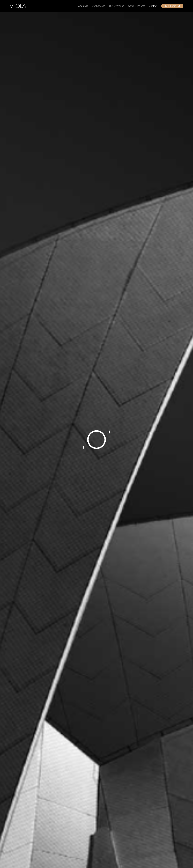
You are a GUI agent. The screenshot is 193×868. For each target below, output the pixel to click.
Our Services (98, 6)
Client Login (170, 6)
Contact (153, 6)
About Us (83, 6)
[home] (18, 6)
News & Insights (137, 6)
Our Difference (117, 6)
